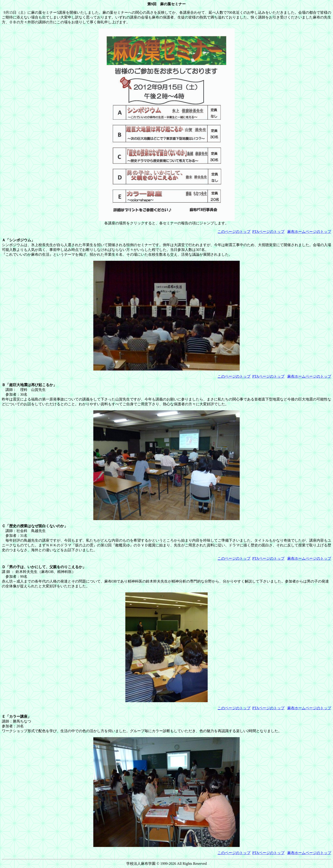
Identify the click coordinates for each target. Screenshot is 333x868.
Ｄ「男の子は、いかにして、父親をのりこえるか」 (44, 567)
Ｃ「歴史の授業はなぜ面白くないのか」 (35, 526)
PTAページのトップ (268, 232)
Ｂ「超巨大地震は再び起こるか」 (29, 385)
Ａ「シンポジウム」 (18, 240)
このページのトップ (234, 232)
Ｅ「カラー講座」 (16, 716)
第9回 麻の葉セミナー (166, 4)
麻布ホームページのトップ (309, 232)
